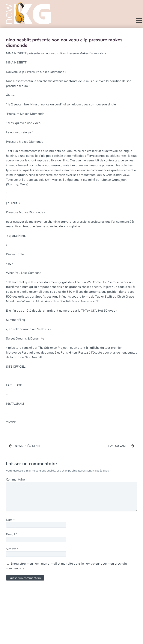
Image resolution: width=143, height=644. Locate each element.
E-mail (12, 534)
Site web (12, 549)
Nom (10, 520)
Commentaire (16, 479)
